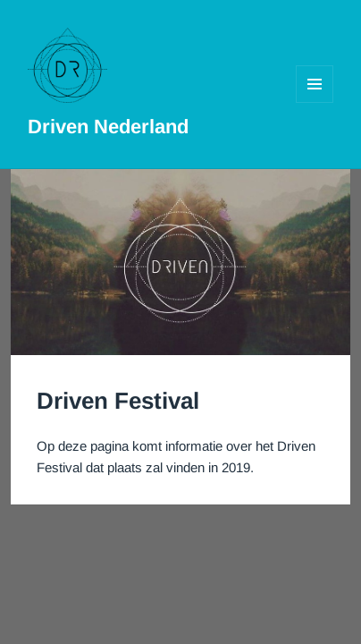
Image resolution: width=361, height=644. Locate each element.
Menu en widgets (315, 102)
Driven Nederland (108, 127)
